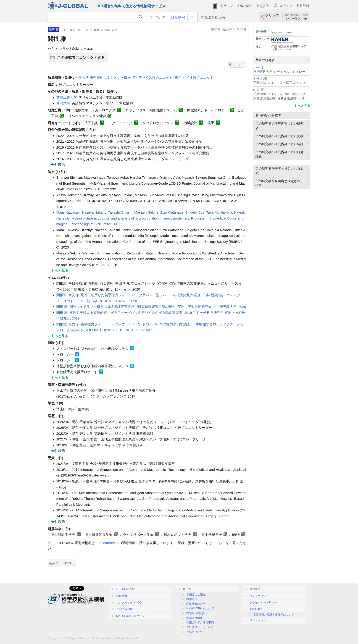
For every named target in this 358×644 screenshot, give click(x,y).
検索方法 (192, 599)
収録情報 (122, 596)
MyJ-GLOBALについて (200, 608)
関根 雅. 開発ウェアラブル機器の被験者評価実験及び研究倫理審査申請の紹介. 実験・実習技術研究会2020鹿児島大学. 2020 (151, 307)
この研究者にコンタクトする (82, 59)
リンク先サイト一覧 (129, 602)
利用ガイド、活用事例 (200, 623)
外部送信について (197, 632)
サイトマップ (258, 620)
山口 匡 (258, 90)
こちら (220, 543)
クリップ (272, 17)
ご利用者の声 (124, 609)
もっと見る (302, 106)
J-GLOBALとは (126, 589)
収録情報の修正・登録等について (274, 615)
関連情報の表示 (196, 604)
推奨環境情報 (195, 618)
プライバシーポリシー (263, 602)
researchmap (109, 543)
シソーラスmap (296, 17)
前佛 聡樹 (260, 79)
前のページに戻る (62, 563)
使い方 (229, 6)
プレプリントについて (200, 627)
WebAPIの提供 (195, 613)
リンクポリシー (259, 596)
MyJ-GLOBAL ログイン (130, 616)
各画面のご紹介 (196, 594)
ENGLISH (244, 6)
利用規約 (255, 589)
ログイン (286, 6)
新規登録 (303, 6)
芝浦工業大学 (67, 97)
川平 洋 (258, 67)
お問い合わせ (258, 609)
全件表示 (58, 165)
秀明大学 (63, 103)
